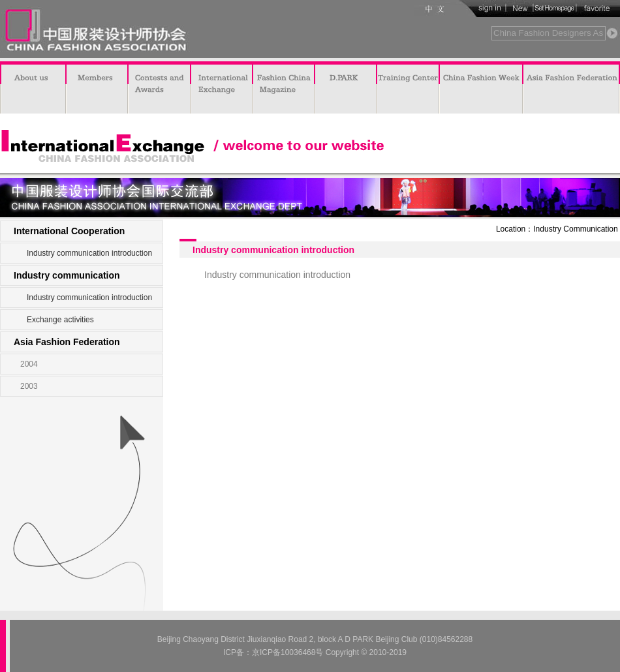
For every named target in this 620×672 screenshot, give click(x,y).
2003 (29, 386)
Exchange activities (60, 320)
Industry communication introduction (89, 253)
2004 (29, 364)
